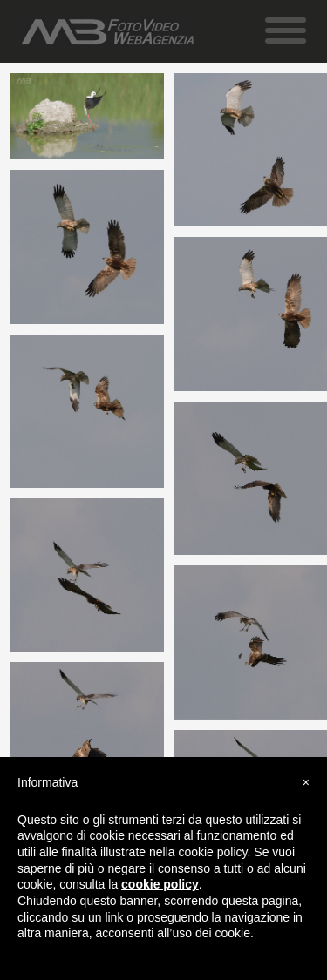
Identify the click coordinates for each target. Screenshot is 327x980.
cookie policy (160, 884)
